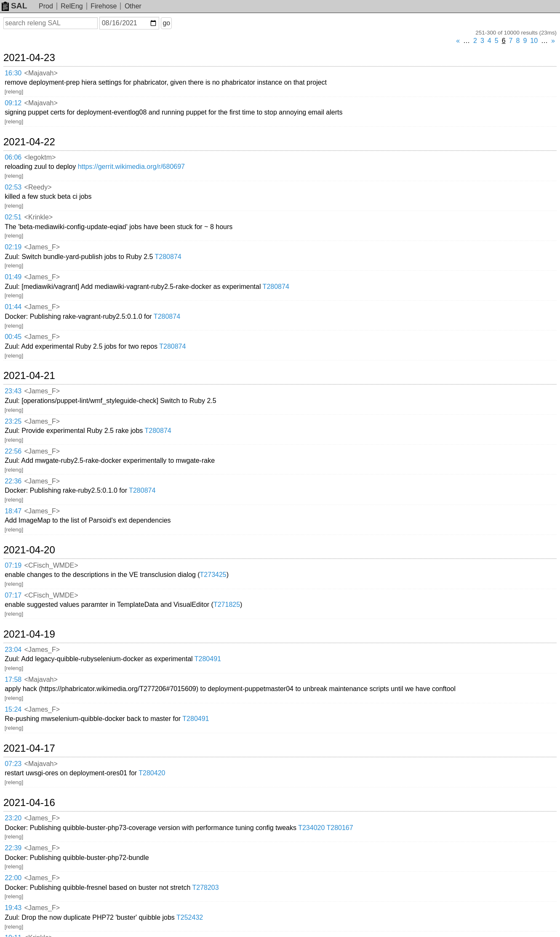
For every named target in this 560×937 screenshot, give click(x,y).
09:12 (13, 103)
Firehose (104, 6)
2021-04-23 (29, 58)
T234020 (311, 828)
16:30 (13, 73)
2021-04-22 (29, 142)
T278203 (205, 888)
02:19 (13, 247)
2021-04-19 (29, 634)
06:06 (13, 157)
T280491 (208, 659)
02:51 (13, 217)
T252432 (190, 917)
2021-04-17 (29, 748)
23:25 (13, 421)
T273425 (213, 575)
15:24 (13, 709)
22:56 (13, 451)
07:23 (13, 764)
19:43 (13, 908)
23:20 (13, 818)
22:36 (13, 481)
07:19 (13, 565)
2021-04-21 (29, 376)
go (166, 23)
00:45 (13, 337)
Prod (46, 6)
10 (534, 41)
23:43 (13, 391)
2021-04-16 (29, 803)
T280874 (168, 257)
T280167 (340, 828)
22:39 (13, 848)
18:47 (13, 511)
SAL (14, 6)
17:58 (13, 679)
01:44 (13, 307)
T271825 (227, 605)
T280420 (152, 773)
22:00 (13, 878)
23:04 (13, 650)
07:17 (13, 595)
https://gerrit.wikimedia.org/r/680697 (131, 167)
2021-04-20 (29, 550)
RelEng (72, 6)
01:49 (13, 277)
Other (133, 6)
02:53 (13, 187)
